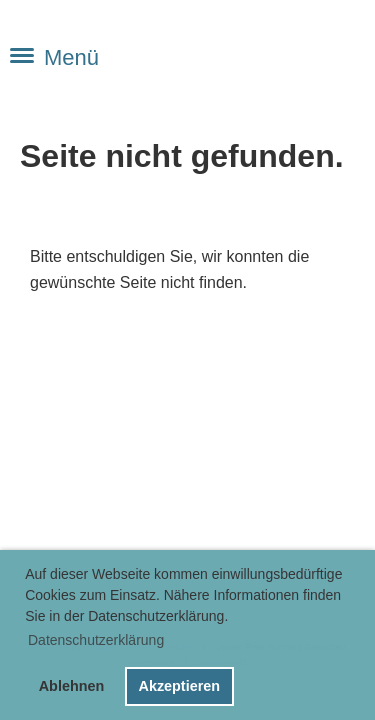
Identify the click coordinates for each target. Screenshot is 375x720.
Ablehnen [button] (72, 686)
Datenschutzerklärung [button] (96, 640)
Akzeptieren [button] (179, 686)
